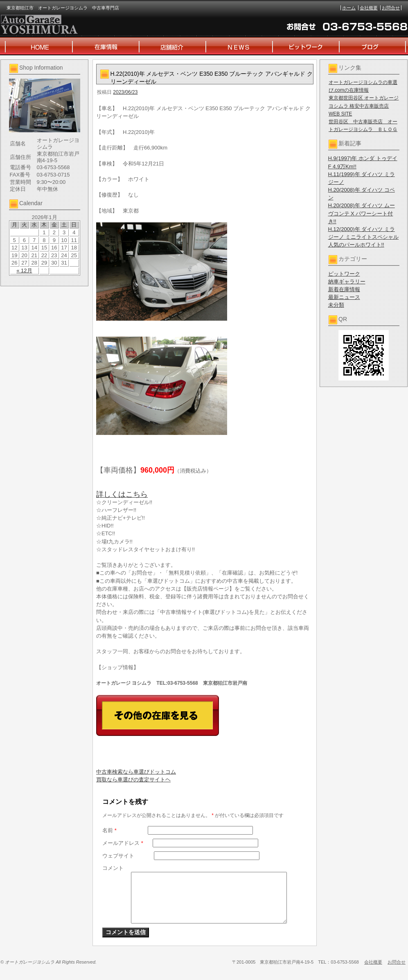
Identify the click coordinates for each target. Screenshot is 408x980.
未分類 (336, 305)
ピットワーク (344, 274)
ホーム (349, 8)
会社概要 (369, 8)
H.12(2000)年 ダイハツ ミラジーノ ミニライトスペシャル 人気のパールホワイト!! (364, 237)
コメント (113, 868)
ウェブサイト (118, 856)
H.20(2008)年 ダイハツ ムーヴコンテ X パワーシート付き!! (362, 213)
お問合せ (391, 8)
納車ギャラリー (347, 282)
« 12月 (24, 270)
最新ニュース (344, 297)
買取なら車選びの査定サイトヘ (133, 780)
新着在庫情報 (344, 289)
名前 (109, 830)
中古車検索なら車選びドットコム (136, 772)
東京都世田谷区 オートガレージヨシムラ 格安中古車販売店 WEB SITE (364, 106)
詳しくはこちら (122, 494)
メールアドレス (123, 843)
